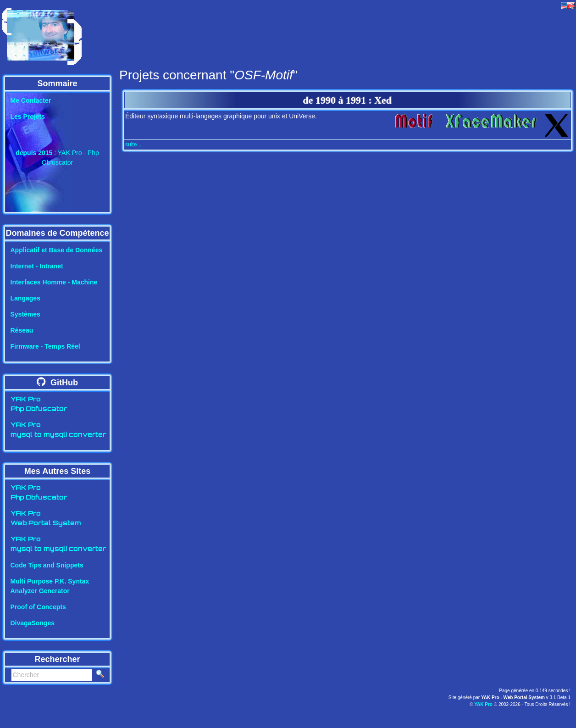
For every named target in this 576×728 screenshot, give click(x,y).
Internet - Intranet (37, 266)
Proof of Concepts (38, 607)
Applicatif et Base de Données (57, 250)
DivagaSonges (33, 623)
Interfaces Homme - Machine (54, 282)
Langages (25, 298)
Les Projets (28, 117)
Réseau (22, 330)
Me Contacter (31, 100)
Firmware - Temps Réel (45, 346)
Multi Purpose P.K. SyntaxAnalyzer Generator (50, 586)
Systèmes (25, 314)
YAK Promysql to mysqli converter (58, 430)
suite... (133, 144)
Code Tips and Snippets (47, 565)
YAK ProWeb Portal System (46, 519)
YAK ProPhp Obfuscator (39, 405)
